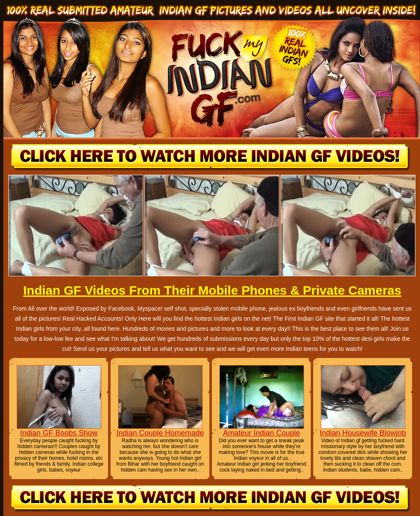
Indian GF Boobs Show (59, 433)
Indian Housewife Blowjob (363, 433)
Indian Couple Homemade (160, 433)
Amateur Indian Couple (261, 433)
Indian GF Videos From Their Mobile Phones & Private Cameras (212, 290)
